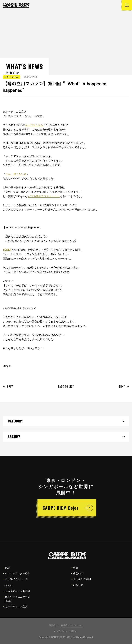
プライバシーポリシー (67, 631)
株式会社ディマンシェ (72, 625)
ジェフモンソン (34, 125)
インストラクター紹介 (16, 576)
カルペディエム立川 (15, 609)
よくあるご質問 (81, 581)
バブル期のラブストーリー (44, 196)
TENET (7, 250)
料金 (75, 570)
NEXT (122, 387)
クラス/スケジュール (16, 581)
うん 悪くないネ (16, 174)
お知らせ (77, 587)
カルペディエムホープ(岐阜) (16, 601)
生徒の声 (77, 576)
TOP (6, 570)
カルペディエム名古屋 (16, 594)
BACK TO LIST (66, 387)
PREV (10, 387)
